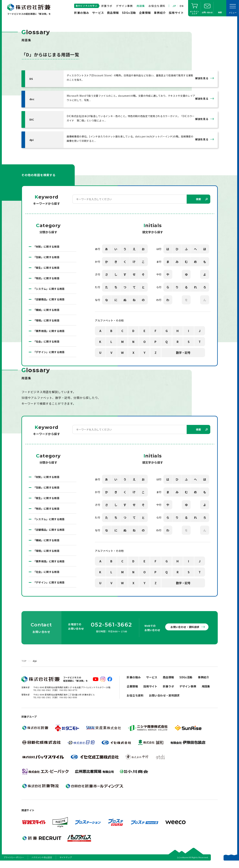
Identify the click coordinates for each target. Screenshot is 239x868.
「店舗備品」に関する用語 (49, 305)
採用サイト (176, 13)
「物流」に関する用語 (46, 284)
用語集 (141, 6)
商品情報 (113, 13)
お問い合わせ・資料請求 (185, 633)
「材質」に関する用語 (46, 253)
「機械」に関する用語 (46, 316)
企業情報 (145, 13)
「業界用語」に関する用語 (49, 337)
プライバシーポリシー (14, 863)
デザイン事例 (124, 6)
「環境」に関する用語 (46, 326)
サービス (98, 13)
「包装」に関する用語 (46, 263)
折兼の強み (82, 13)
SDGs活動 (129, 13)
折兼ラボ (107, 6)
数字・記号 (183, 359)
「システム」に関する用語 (49, 295)
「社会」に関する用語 (46, 347)
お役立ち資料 (157, 6)
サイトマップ (66, 863)
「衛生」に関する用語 (46, 274)
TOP (24, 667)
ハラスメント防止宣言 (42, 863)
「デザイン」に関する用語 (49, 358)
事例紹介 (160, 13)
